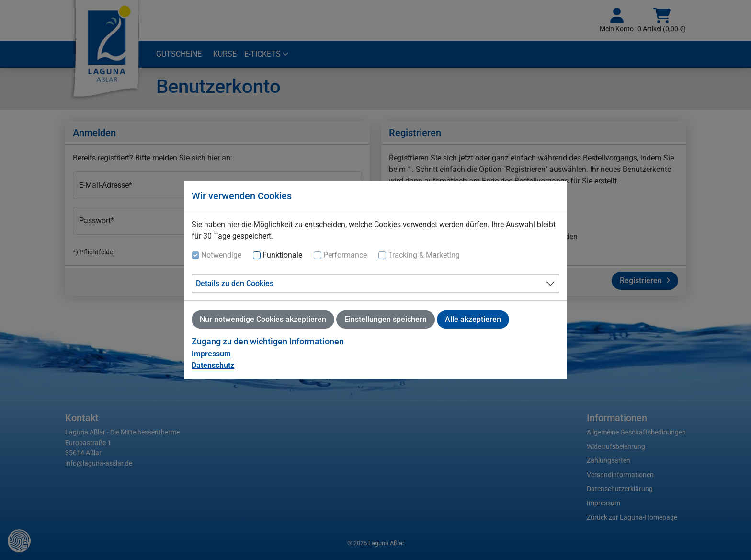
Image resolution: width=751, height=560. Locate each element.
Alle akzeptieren (473, 319)
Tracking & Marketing (424, 255)
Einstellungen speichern (386, 319)
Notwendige (221, 255)
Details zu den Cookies (235, 283)
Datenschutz (213, 365)
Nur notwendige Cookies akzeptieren (263, 319)
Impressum (211, 354)
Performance (345, 255)
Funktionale (282, 255)
